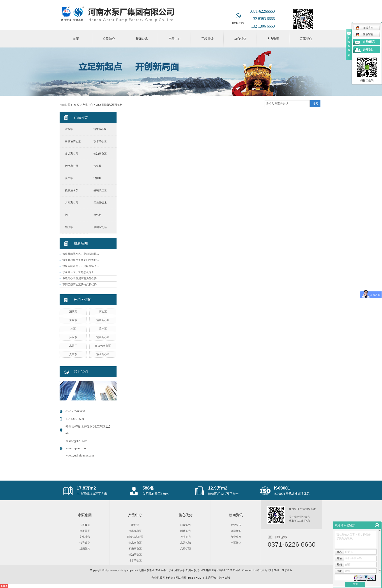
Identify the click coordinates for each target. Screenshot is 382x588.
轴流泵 (69, 227)
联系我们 (306, 39)
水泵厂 (73, 346)
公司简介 (109, 39)
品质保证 (186, 549)
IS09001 (282, 488)
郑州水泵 (191, 570)
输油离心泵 (100, 154)
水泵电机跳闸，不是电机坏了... (81, 266)
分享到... (369, 50)
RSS (191, 578)
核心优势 (240, 39)
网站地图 (181, 578)
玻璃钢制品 (100, 227)
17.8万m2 (86, 488)
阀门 (68, 215)
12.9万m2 (218, 488)
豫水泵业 (287, 570)
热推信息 (168, 578)
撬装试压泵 (100, 190)
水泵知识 (186, 543)
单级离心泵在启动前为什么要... (81, 278)
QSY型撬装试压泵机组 (109, 105)
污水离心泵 (72, 166)
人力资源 (273, 39)
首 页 (76, 105)
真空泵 (69, 178)
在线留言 (369, 42)
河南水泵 (180, 570)
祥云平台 (262, 570)
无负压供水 (100, 203)
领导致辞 (85, 543)
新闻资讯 (142, 39)
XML (198, 578)
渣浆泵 (97, 166)
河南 (222, 578)
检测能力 (186, 537)
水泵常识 (236, 543)
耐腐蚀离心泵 (73, 141)
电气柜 (97, 215)
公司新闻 (236, 531)
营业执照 (157, 578)
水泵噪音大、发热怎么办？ (78, 272)
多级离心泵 (72, 154)
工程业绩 (207, 39)
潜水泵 (69, 129)
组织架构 (85, 549)
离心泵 (103, 312)
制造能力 (186, 531)
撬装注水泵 (72, 190)
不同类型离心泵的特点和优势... (81, 284)
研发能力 (186, 525)
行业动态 (236, 537)
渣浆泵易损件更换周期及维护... (81, 260)
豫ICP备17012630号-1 (227, 570)
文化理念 (85, 537)
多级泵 (73, 337)
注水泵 (103, 329)
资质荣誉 (85, 531)
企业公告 (236, 525)
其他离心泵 (72, 203)
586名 (148, 488)
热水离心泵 (100, 141)
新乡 (228, 578)
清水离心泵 (100, 129)
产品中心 (175, 39)
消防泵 (97, 178)
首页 (76, 39)
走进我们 (85, 525)
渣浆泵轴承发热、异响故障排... (81, 254)
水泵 (73, 329)
